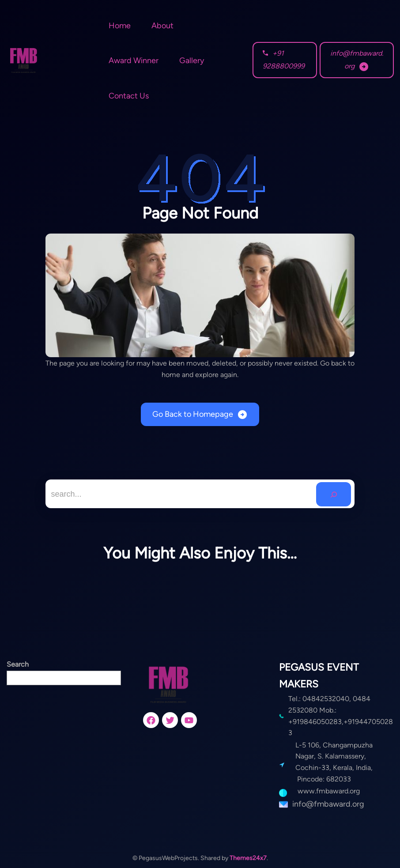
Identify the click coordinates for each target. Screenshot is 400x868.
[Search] (334, 494)
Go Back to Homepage (193, 414)
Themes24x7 (248, 858)
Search (18, 664)
